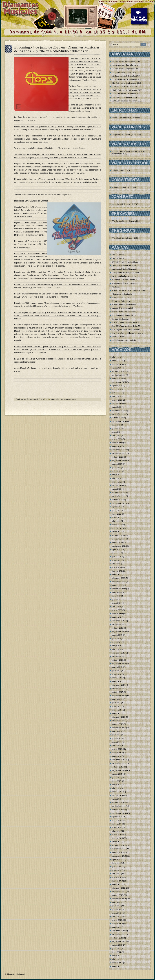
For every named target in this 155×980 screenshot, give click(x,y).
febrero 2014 (118, 838)
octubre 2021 (118, 542)
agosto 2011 (117, 945)
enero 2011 (117, 966)
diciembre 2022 (119, 492)
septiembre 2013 (119, 856)
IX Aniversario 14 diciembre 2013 (126, 62)
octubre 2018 (118, 660)
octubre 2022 (118, 500)
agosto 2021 (117, 549)
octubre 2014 (118, 810)
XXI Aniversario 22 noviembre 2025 (127, 101)
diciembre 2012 (119, 888)
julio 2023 (116, 468)
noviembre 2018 (119, 656)
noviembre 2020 (119, 582)
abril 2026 (116, 357)
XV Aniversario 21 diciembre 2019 (127, 83)
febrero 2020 (118, 614)
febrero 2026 (118, 364)
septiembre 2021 (119, 546)
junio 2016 (117, 738)
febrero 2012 (118, 924)
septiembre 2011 (119, 941)
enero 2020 (117, 617)
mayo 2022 (117, 517)
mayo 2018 (117, 674)
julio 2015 (116, 777)
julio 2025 (116, 389)
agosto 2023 (117, 464)
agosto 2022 (117, 507)
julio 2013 (116, 863)
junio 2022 (117, 514)
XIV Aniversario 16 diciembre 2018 (127, 79)
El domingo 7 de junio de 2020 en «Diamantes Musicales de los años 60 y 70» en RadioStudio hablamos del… (57, 49)
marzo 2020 (117, 610)
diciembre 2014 (119, 802)
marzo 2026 (117, 361)
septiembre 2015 (119, 770)
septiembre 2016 (119, 728)
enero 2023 (117, 489)
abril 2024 (116, 435)
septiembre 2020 (119, 589)
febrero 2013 (118, 881)
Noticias (47, 399)
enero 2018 (117, 681)
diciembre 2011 (119, 931)
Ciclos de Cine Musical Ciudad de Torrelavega (131, 290)
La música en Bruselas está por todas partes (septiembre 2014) (130, 152)
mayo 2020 (117, 603)
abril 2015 (116, 788)
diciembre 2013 (119, 845)
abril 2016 (116, 745)
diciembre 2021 (119, 535)
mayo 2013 (117, 870)
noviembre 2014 (119, 806)
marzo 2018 (117, 678)
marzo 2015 (117, 792)
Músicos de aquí (119, 337)
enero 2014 (117, 842)
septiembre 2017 (119, 696)
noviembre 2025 (119, 375)
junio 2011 (117, 952)
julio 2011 (116, 948)
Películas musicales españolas (124, 340)
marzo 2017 (117, 710)
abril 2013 (116, 874)
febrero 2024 (118, 443)
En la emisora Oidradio (122, 297)
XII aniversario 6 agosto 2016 (124, 72)
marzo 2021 (117, 567)
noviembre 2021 (119, 539)
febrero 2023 (118, 485)
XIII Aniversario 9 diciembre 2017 (126, 76)
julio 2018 (116, 671)
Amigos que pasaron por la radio (126, 273)
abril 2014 (116, 831)
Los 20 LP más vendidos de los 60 (126, 322)
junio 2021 (117, 557)
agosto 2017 (117, 699)
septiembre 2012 (119, 899)
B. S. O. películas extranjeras (124, 276)
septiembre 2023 (119, 460)
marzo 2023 (117, 482)
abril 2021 (116, 564)
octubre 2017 (118, 692)
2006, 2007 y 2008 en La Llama (125, 262)
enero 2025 (117, 407)
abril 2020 (116, 606)
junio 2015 (117, 781)
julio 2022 (116, 510)
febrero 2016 (118, 753)
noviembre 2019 (119, 624)
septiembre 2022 (119, 503)
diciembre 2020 (119, 578)
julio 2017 (116, 703)
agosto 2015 (117, 774)
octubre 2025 (118, 378)
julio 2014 (116, 820)
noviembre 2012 (119, 891)
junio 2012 (117, 909)
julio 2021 (116, 553)
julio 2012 (116, 906)
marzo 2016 (117, 749)
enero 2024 (117, 446)
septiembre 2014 (119, 813)
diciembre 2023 (119, 450)
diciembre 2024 (119, 411)
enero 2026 (117, 368)
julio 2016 (116, 735)
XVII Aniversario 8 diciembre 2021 (127, 87)
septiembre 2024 (119, 421)
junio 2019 (117, 642)
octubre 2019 (118, 628)
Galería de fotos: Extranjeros (124, 312)
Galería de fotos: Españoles (123, 308)
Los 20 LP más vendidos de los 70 (126, 326)
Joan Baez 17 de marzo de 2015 (125, 204)
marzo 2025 (117, 400)
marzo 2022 (117, 525)
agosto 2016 (117, 731)
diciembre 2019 (119, 621)
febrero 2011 (117, 963)
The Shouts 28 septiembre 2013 (125, 238)
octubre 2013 (118, 852)
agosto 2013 (117, 859)
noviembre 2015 (119, 763)
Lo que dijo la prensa (121, 319)
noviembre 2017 (119, 688)
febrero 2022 (118, 528)
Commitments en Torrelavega (124, 187)
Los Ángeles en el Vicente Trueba (126, 330)
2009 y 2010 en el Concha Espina (126, 265)
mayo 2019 (117, 646)
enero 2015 (117, 799)
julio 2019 (116, 639)
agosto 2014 (117, 817)
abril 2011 (116, 959)
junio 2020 (117, 599)
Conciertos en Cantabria (122, 294)
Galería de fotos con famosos (124, 305)
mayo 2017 (117, 706)
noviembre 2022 (119, 496)
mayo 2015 (117, 785)
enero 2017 (117, 713)
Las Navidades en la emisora (124, 315)
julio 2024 (116, 425)
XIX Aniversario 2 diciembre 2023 (126, 94)
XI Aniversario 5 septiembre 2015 (126, 69)
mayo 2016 (117, 742)
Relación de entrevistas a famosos (126, 118)
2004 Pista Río (118, 255)
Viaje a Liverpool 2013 (122, 170)
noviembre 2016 (119, 720)
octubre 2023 (118, 457)
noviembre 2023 (119, 453)
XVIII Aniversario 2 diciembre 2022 (127, 90)
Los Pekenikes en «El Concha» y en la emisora (131, 333)
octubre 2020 (118, 585)
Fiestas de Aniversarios (122, 301)
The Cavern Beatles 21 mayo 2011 (126, 221)
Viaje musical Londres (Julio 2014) (127, 135)
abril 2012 (116, 916)
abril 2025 (116, 396)
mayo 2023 (117, 475)
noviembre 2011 (119, 934)
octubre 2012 (118, 895)
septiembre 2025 (119, 382)
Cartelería (116, 287)
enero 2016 (117, 756)
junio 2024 (117, 428)
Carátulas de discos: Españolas (125, 280)
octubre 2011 (118, 938)
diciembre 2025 (119, 371)
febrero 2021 (118, 571)
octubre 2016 (118, 724)
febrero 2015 (118, 795)
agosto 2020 (117, 592)
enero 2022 (117, 532)
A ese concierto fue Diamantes (125, 269)
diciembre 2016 (119, 717)
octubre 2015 (118, 767)
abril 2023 (116, 478)
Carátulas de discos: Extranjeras (125, 283)
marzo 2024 (117, 439)
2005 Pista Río (118, 258)
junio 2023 (117, 471)
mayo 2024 (117, 432)
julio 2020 (116, 596)
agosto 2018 (117, 667)
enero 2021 (117, 574)
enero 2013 (117, 884)
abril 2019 (116, 649)
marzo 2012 (117, 920)
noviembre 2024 (119, 414)
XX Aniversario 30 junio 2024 (125, 97)
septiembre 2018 (119, 663)
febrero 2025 (118, 403)
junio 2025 (117, 393)
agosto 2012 (117, 902)
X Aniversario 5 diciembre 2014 (125, 65)
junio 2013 (117, 867)
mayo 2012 (117, 913)
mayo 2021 (117, 560)
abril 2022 (116, 521)
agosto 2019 (117, 635)
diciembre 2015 (119, 760)
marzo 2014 (117, 834)
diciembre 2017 (119, 685)
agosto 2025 (117, 386)
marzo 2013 (117, 877)
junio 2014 (117, 824)
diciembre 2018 (119, 653)
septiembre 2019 (119, 631)
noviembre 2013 (119, 849)
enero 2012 (117, 927)
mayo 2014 (117, 827)
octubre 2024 (118, 418)
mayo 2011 (117, 956)
